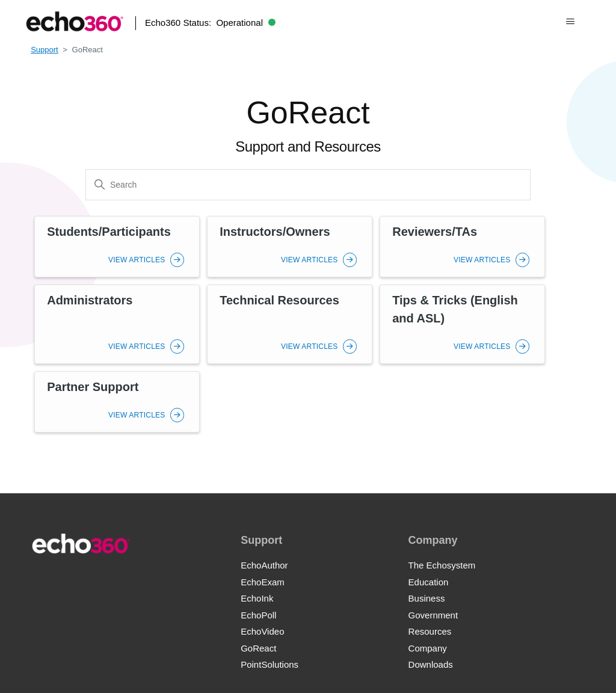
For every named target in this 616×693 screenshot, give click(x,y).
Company (428, 648)
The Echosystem (442, 565)
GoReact (258, 648)
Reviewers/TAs (435, 232)
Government (433, 615)
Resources (430, 631)
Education (429, 582)
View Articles (146, 260)
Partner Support (93, 387)
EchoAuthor (264, 565)
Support (45, 50)
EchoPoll (258, 615)
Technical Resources (279, 300)
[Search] (308, 185)
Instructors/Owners (275, 232)
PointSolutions (269, 664)
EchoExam (263, 582)
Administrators (90, 300)
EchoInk (257, 598)
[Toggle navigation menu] (570, 22)
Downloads (431, 664)
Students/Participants (109, 232)
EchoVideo (262, 631)
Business (427, 598)
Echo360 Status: (210, 23)
